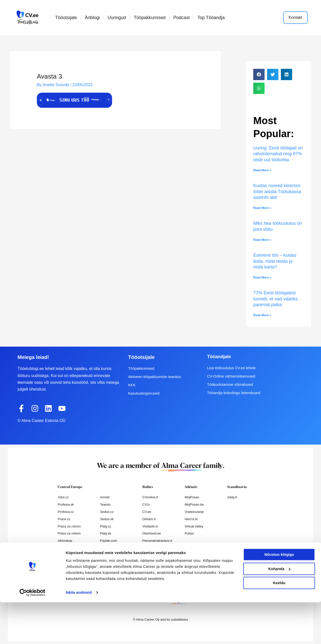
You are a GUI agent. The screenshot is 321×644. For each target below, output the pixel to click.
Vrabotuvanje (194, 512)
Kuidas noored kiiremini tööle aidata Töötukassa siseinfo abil (277, 192)
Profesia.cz (66, 512)
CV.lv (146, 504)
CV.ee (147, 512)
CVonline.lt (150, 497)
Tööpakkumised (150, 18)
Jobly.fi (232, 497)
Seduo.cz (107, 512)
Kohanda (279, 610)
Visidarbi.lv (150, 526)
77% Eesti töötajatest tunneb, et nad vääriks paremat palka (275, 299)
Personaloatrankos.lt (157, 541)
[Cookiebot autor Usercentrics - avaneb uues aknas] (32, 634)
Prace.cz (64, 519)
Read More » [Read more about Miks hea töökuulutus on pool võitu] (262, 240)
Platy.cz (106, 526)
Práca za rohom (69, 526)
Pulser (189, 533)
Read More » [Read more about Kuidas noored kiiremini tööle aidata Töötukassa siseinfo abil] (262, 208)
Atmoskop (65, 541)
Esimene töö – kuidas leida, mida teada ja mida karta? (275, 261)
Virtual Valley (194, 526)
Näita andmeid (79, 634)
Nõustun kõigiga (279, 596)
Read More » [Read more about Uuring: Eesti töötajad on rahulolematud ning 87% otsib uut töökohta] (262, 170)
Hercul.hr (191, 519)
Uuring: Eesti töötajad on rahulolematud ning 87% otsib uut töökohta (278, 154)
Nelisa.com (66, 548)
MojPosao (192, 497)
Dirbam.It (149, 519)
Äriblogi (92, 18)
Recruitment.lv (153, 548)
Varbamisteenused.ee (158, 555)
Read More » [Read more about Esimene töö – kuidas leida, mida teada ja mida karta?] (262, 278)
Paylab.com (109, 541)
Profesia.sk (66, 504)
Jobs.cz (63, 497)
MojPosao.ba (194, 504)
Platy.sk (106, 533)
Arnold (105, 497)
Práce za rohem (69, 533)
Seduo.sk (107, 519)
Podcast (181, 18)
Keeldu (279, 625)
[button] (259, 74)
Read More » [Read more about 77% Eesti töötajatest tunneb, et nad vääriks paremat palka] (262, 315)
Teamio (105, 504)
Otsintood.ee (152, 533)
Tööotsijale (66, 18)
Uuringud (117, 18)
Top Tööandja (211, 18)
